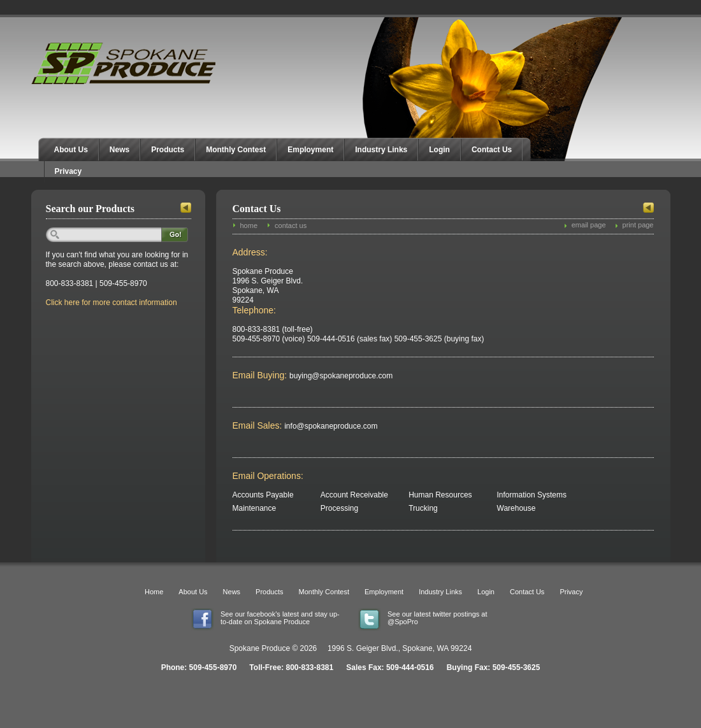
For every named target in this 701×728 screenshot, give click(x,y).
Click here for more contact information (112, 303)
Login (439, 150)
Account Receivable (354, 495)
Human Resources (440, 495)
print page (638, 225)
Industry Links (381, 150)
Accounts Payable (263, 495)
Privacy (69, 171)
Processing (339, 508)
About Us (71, 150)
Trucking (423, 508)
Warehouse (517, 508)
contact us (291, 225)
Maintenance (255, 508)
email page (589, 225)
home (249, 225)
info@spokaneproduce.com (322, 426)
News (119, 150)
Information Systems (532, 495)
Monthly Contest (236, 150)
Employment (310, 150)
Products (168, 150)
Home (154, 592)
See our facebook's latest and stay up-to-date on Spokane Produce (280, 618)
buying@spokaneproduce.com (328, 376)
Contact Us (492, 150)
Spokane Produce (125, 63)
